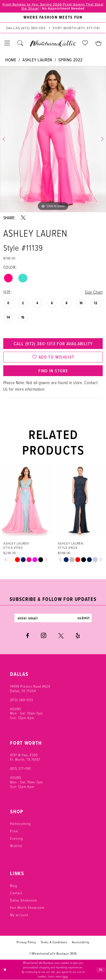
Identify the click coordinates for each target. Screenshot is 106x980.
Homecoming (20, 823)
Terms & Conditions (54, 942)
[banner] (53, 43)
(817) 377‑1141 (20, 768)
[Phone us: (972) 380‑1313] (26, 28)
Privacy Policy (26, 942)
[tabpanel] (53, 139)
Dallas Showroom (24, 900)
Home (11, 60)
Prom (14, 831)
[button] (7, 43)
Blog (14, 885)
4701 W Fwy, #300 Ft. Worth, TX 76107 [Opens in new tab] (25, 757)
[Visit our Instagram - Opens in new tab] (44, 636)
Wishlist (16, 845)
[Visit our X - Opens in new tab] (61, 636)
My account (19, 915)
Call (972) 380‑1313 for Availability (53, 344)
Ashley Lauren (37, 60)
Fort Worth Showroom (27, 907)
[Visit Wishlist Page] (85, 43)
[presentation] (26, 500)
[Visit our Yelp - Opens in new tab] (78, 636)
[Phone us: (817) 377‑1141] (76, 28)
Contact (16, 893)
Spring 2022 (71, 60)
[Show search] (20, 43)
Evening (17, 838)
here (65, 977)
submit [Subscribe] (84, 618)
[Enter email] (53, 618)
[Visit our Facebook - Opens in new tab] (28, 636)
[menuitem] (53, 18)
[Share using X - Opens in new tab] (23, 218)
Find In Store (53, 371)
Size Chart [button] (94, 292)
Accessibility (81, 942)
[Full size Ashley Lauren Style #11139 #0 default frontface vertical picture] (53, 139)
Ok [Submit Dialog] (101, 970)
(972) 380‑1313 (22, 700)
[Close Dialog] (5, 970)
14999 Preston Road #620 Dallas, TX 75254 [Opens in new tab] (30, 688)
